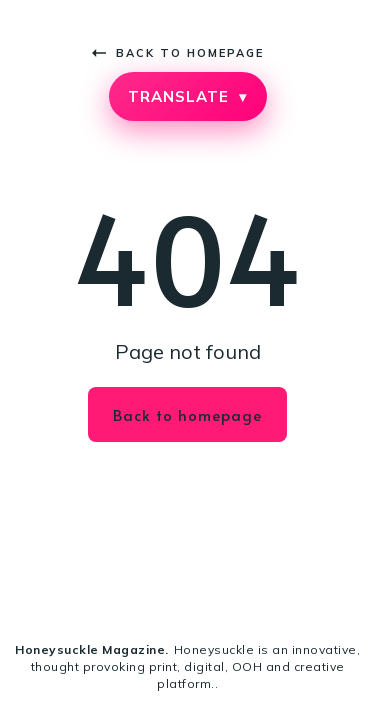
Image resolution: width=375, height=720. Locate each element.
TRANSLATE (187, 96)
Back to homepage (178, 53)
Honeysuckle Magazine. (92, 649)
